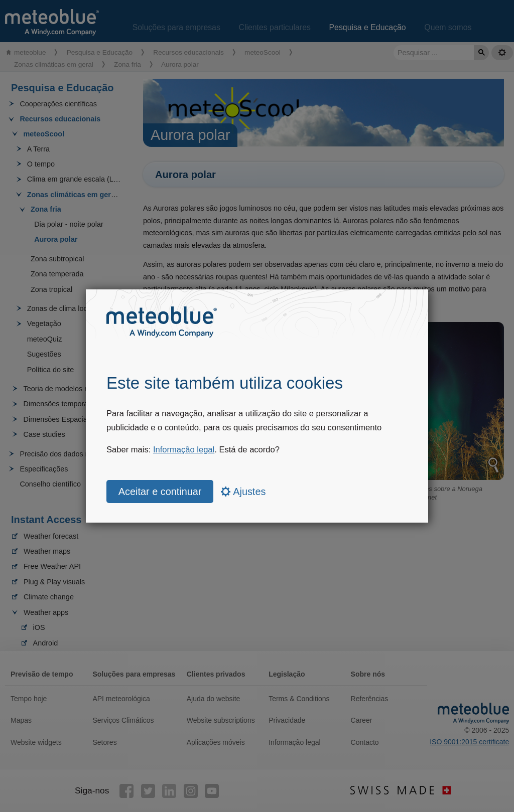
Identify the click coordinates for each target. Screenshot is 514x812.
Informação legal (184, 450)
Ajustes (243, 492)
